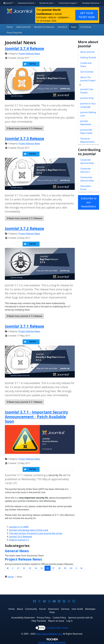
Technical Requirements (87, 140)
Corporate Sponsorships (87, 161)
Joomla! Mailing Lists (88, 114)
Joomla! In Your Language (88, 105)
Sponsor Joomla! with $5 (80, 618)
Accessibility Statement (23, 618)
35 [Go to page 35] (42, 568)
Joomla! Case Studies (87, 91)
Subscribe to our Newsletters (89, 202)
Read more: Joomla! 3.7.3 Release (24, 218)
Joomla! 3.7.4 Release (24, 48)
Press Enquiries (14, 33)
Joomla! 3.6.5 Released (21, 537)
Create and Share (86, 65)
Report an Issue (56, 621)
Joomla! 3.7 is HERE (19, 527)
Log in (69, 621)
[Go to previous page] (13, 568)
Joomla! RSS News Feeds (86, 131)
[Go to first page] (8, 568)
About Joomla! (24, 27)
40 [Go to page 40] (71, 568)
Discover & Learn (47, 3)
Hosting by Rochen (52, 642)
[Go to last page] (81, 568)
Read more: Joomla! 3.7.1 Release (24, 402)
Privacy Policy (44, 618)
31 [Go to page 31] (18, 568)
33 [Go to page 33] (30, 568)
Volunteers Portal (86, 188)
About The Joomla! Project (88, 79)
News (74, 27)
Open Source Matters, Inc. (49, 634)
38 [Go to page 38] (59, 568)
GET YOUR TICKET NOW (87, 15)
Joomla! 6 (63, 27)
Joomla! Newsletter (86, 123)
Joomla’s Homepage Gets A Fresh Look (29, 530)
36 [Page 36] (48, 568)
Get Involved (87, 72)
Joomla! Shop (87, 98)
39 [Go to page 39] (65, 568)
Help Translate (39, 621)
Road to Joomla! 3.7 (19, 540)
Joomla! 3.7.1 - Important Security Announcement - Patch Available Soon (36, 417)
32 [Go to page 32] (24, 568)
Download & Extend (26, 3)
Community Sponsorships (87, 179)
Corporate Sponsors (85, 170)
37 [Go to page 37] (53, 568)
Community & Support (68, 3)
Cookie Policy (59, 618)
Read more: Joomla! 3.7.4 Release (24, 128)
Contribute (86, 27)
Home (10, 27)
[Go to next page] (76, 568)
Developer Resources (91, 3)
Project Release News (29, 54)
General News (17, 551)
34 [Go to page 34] (36, 568)
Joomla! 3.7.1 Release (24, 326)
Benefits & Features (44, 27)
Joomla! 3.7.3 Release (24, 138)
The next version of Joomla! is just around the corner (36, 533)
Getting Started (88, 57)
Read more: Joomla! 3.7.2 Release (24, 316)
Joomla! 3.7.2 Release (24, 228)
